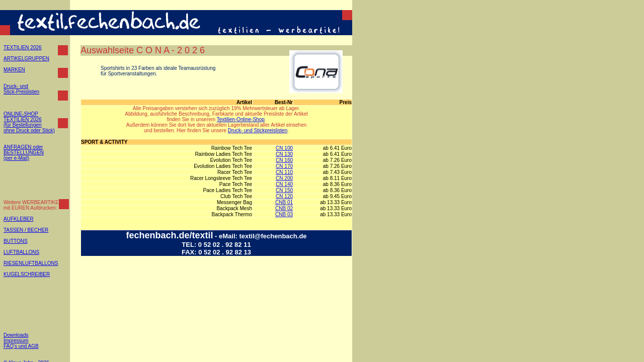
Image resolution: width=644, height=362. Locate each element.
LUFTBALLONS (21, 252)
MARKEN (14, 70)
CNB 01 (284, 202)
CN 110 (284, 172)
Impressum (16, 341)
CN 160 (284, 160)
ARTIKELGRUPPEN (26, 59)
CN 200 (284, 178)
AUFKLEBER (18, 219)
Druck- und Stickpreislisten (258, 130)
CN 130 (284, 154)
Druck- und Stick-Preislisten (21, 89)
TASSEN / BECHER (26, 230)
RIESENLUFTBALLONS (31, 263)
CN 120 (284, 196)
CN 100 (284, 148)
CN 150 (284, 190)
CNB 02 (284, 208)
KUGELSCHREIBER (27, 274)
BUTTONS (16, 241)
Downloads (16, 335)
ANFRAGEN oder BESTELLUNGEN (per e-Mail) (24, 153)
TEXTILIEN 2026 (23, 48)
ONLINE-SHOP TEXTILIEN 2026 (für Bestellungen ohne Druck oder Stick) (29, 122)
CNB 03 (284, 214)
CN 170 (284, 166)
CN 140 (284, 184)
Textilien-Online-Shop (241, 119)
